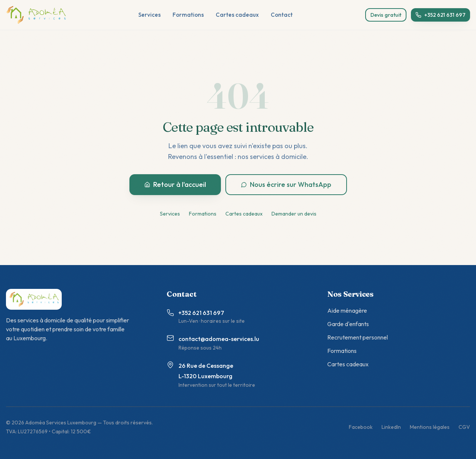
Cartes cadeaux (237, 15)
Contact (282, 15)
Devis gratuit (386, 15)
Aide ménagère (347, 310)
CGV (464, 427)
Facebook (361, 427)
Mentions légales (430, 427)
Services (149, 15)
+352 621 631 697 (440, 15)
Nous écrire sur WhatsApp (286, 184)
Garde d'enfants (348, 324)
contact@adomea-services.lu (219, 339)
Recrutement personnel (358, 337)
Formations (188, 15)
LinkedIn (391, 427)
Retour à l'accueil (175, 184)
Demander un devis (294, 214)
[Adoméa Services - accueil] (36, 15)
